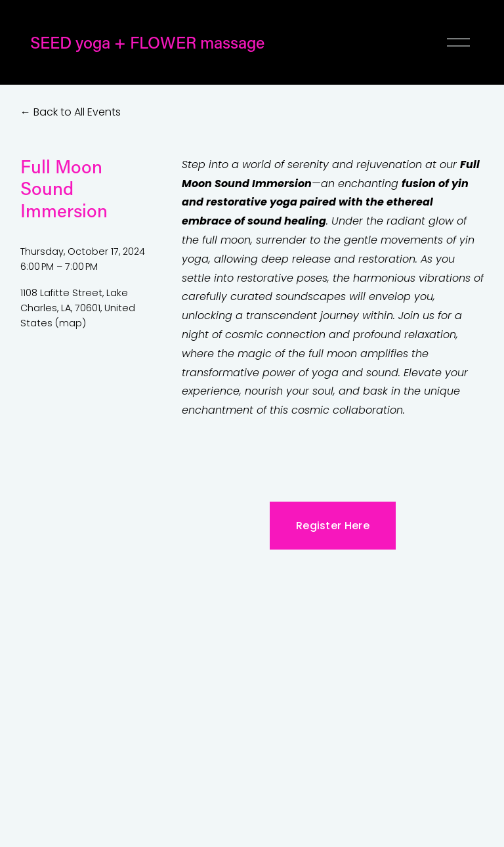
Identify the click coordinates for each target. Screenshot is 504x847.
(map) (71, 323)
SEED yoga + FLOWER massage (147, 42)
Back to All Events (77, 112)
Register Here (333, 526)
